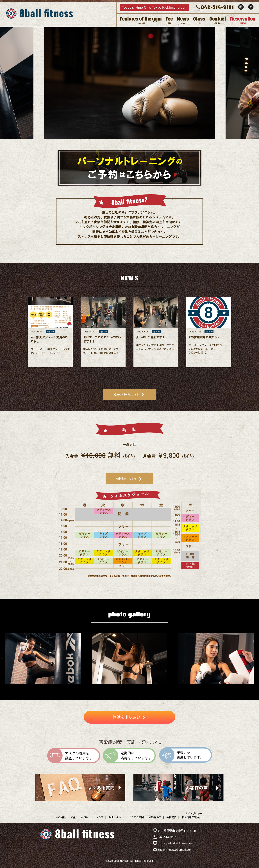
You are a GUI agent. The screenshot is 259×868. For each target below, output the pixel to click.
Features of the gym (141, 20)
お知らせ (86, 817)
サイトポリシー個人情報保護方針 (192, 815)
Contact (218, 20)
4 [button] (135, 143)
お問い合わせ (116, 817)
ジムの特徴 (59, 817)
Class (199, 20)
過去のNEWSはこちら (127, 394)
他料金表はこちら (126, 478)
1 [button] (119, 143)
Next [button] (255, 82)
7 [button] (140, 687)
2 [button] (124, 143)
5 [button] (140, 143)
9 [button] (151, 687)
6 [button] (135, 687)
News (183, 20)
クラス (100, 817)
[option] (129, 82)
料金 (73, 817)
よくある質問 (136, 817)
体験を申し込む (126, 717)
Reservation (243, 20)
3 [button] (129, 143)
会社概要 (171, 817)
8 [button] (146, 687)
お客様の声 (155, 817)
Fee (169, 20)
